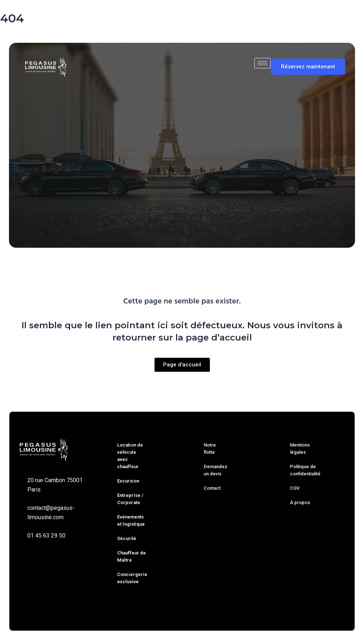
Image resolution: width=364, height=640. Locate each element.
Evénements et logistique (131, 520)
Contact (212, 488)
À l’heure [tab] (157, 211)
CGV (295, 488)
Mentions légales (300, 449)
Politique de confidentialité (305, 470)
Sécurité (127, 538)
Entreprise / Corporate (130, 499)
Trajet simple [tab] (77, 211)
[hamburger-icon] (262, 63)
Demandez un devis (216, 470)
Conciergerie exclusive (132, 578)
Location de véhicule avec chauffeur (130, 456)
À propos (300, 502)
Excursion (128, 481)
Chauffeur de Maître (132, 556)
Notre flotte (210, 449)
